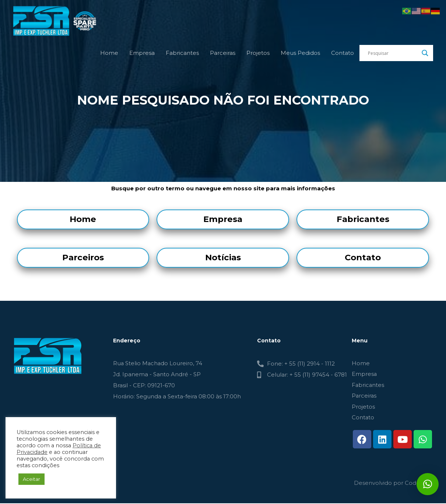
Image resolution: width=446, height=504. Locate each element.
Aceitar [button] (31, 479)
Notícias (223, 257)
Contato (343, 55)
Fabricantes (182, 55)
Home (109, 55)
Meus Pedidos (300, 55)
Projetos (258, 55)
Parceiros (83, 257)
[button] (428, 484)
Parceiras (223, 55)
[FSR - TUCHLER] (59, 22)
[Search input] (393, 55)
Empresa (142, 55)
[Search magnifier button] (425, 55)
